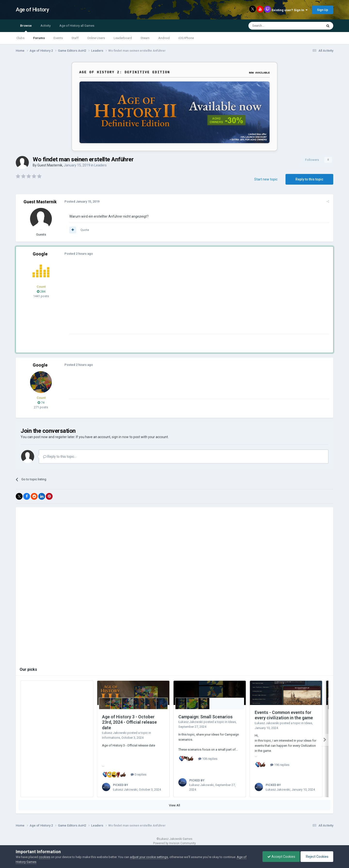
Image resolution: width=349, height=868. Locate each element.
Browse (26, 28)
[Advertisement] (157, 300)
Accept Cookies (280, 857)
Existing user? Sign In (290, 10)
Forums (39, 38)
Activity (46, 26)
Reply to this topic (309, 179)
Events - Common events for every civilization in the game (284, 715)
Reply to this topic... (60, 457)
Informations (111, 738)
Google (40, 254)
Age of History (32, 10)
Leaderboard (123, 38)
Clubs (20, 38)
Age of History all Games (77, 26)
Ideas (232, 722)
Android (164, 38)
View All (174, 805)
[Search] (274, 26)
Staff (75, 38)
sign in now (120, 437)
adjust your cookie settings (149, 857)
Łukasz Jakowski (114, 733)
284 (41, 291)
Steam (145, 38)
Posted (82, 201)
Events (58, 38)
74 (41, 403)
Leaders (100, 165)
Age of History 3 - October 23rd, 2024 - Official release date (129, 722)
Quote (84, 230)
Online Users (96, 38)
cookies (44, 857)
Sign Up (323, 10)
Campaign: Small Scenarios (206, 717)
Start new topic (266, 179)
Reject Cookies (317, 857)
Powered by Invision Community (174, 843)
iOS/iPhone (186, 38)
